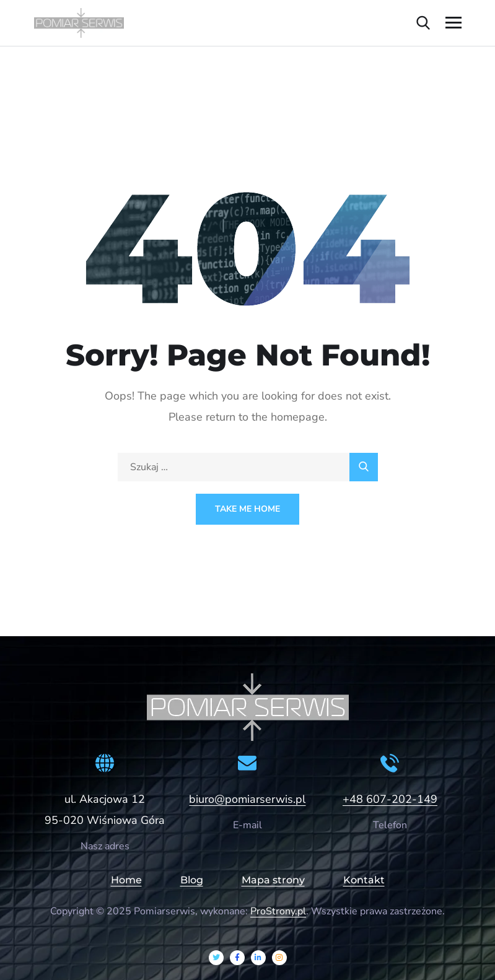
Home (126, 880)
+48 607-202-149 (390, 799)
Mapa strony (273, 880)
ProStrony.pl (278, 911)
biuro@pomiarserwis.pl (247, 799)
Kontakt (364, 880)
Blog (192, 880)
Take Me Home (247, 509)
